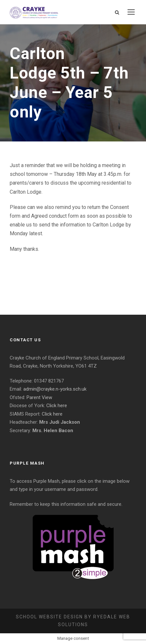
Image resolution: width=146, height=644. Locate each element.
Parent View (39, 397)
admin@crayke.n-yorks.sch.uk (55, 389)
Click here (57, 406)
